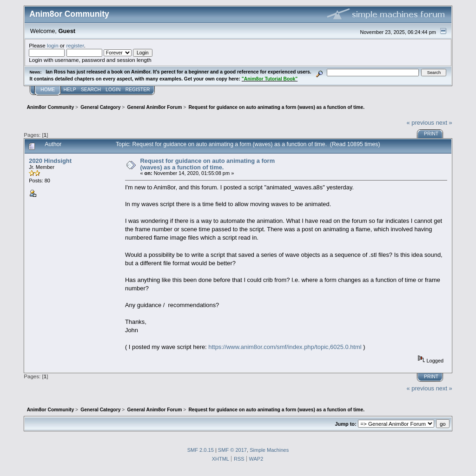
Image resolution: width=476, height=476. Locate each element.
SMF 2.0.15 (201, 450)
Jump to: (345, 424)
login (53, 45)
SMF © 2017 (232, 450)
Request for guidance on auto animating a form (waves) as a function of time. (207, 164)
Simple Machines (269, 450)
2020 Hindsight (50, 161)
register (75, 45)
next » (444, 123)
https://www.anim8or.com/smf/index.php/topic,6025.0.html (285, 347)
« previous (420, 123)
